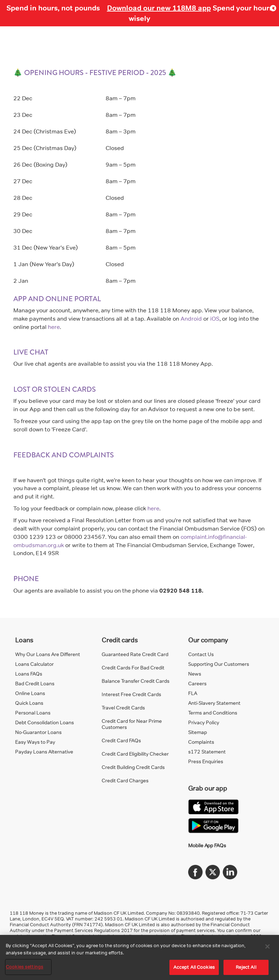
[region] (139, 957)
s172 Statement (207, 752)
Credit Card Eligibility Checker (135, 754)
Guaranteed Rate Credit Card (135, 654)
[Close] (267, 946)
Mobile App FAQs (207, 845)
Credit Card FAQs (121, 740)
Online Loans (30, 693)
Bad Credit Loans (35, 683)
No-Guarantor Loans (38, 732)
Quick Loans (29, 703)
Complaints (201, 742)
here (54, 327)
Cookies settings (25, 967)
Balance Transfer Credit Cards (136, 681)
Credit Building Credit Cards (133, 767)
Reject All (246, 967)
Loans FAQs (29, 674)
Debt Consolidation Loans (45, 722)
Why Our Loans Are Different (48, 654)
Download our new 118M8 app (159, 8)
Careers (197, 683)
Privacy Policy (204, 722)
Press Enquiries (206, 761)
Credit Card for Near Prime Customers (132, 724)
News (195, 674)
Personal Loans (33, 713)
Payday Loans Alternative (44, 752)
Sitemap (198, 732)
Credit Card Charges (125, 780)
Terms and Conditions (213, 713)
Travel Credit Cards (123, 707)
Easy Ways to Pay (35, 742)
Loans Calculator (34, 664)
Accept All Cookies (194, 967)
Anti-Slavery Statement (214, 703)
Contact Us (201, 654)
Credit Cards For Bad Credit (133, 667)
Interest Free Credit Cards (131, 694)
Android (191, 319)
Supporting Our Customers (219, 664)
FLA (193, 693)
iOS (215, 319)
